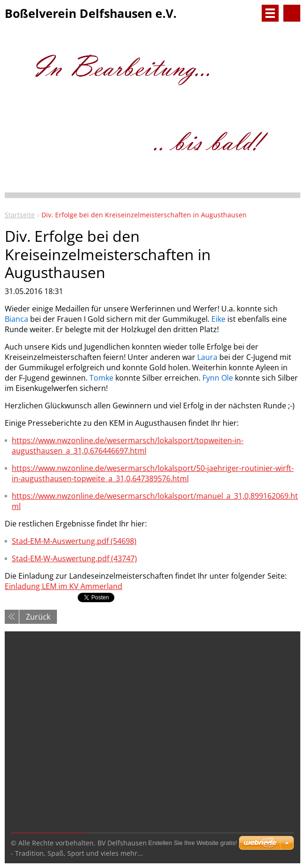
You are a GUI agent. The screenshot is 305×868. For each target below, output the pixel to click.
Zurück (38, 617)
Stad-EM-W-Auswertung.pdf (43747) (74, 558)
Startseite (20, 215)
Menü (270, 13)
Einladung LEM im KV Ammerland (64, 586)
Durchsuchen (292, 13)
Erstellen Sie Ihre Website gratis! (193, 843)
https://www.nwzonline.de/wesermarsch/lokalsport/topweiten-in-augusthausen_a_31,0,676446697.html (128, 446)
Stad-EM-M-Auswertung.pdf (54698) (74, 541)
